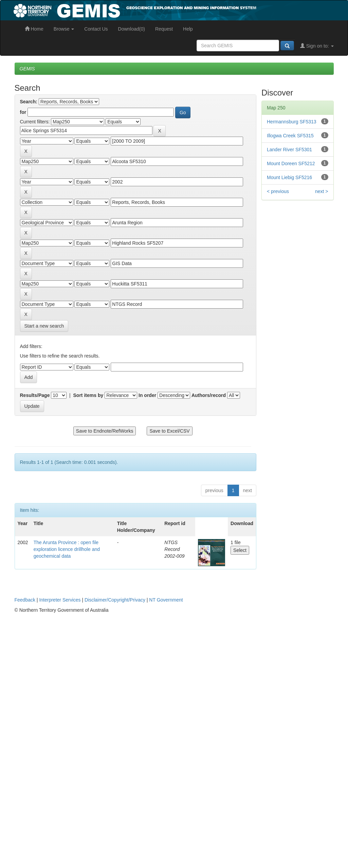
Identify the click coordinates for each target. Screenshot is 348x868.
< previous (278, 191)
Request (164, 29)
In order (147, 395)
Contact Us (96, 29)
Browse (64, 29)
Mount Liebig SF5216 (289, 177)
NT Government (166, 600)
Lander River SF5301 (289, 150)
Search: (29, 102)
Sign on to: (317, 46)
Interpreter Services (60, 600)
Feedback (25, 600)
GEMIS (27, 69)
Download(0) (132, 29)
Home (34, 29)
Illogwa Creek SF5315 (290, 136)
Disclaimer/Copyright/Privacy (115, 600)
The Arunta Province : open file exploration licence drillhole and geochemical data (67, 549)
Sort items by (88, 395)
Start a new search (44, 326)
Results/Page (35, 395)
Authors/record (209, 395)
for (23, 112)
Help (188, 29)
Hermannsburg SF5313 (292, 122)
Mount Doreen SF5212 (291, 163)
